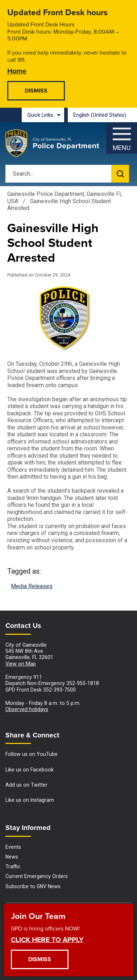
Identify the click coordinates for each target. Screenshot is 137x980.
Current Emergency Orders (37, 876)
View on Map (21, 664)
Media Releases (32, 586)
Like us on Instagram (30, 800)
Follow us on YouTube (32, 754)
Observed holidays (27, 709)
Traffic (13, 866)
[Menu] (122, 136)
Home (17, 71)
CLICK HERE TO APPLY (47, 939)
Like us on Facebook (30, 770)
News (12, 857)
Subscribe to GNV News (33, 886)
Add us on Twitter (26, 785)
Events (13, 847)
